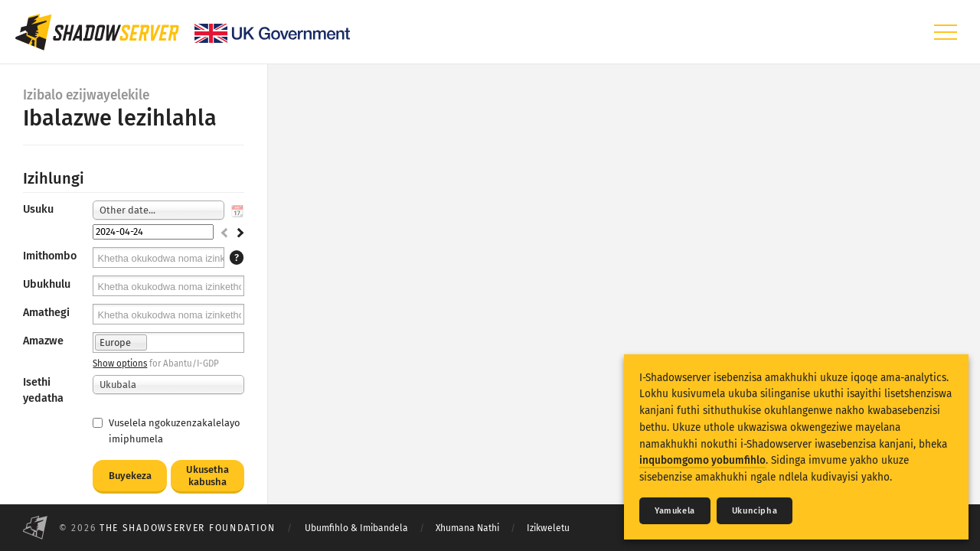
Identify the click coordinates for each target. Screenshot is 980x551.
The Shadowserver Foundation (188, 528)
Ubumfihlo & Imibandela (356, 528)
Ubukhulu (47, 284)
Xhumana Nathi (467, 528)
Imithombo (50, 256)
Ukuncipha (755, 511)
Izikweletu (548, 528)
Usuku (38, 209)
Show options (120, 364)
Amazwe (43, 341)
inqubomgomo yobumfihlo (702, 460)
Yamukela (675, 511)
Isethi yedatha (43, 390)
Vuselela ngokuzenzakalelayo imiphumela (166, 431)
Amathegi (46, 313)
